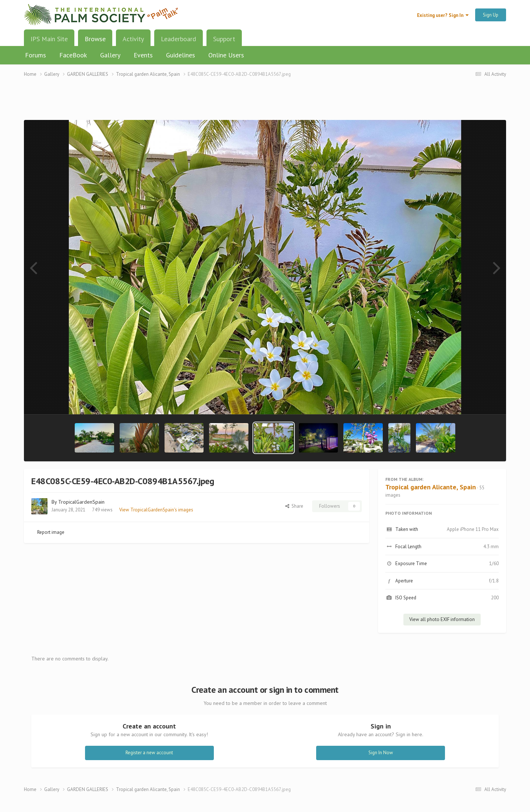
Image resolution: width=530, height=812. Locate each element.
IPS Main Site (49, 39)
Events (143, 55)
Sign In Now (381, 753)
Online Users (226, 55)
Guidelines (181, 55)
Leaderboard (179, 39)
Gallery (110, 55)
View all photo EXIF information (442, 619)
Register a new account (149, 753)
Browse (95, 42)
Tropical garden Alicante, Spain (431, 487)
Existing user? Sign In (443, 15)
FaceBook (73, 55)
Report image (51, 532)
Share (294, 506)
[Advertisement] (265, 103)
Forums (36, 55)
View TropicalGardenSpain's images (156, 510)
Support (224, 39)
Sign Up (491, 15)
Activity (133, 39)
